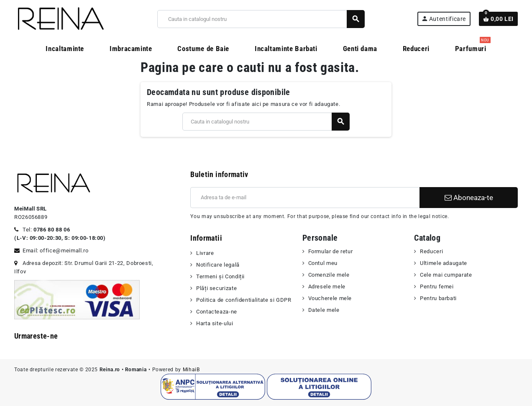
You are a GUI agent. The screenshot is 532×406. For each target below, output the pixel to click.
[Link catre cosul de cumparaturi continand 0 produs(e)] (498, 19)
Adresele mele (327, 287)
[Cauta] (261, 19)
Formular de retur (331, 251)
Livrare (205, 253)
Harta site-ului (215, 323)
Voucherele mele (330, 298)
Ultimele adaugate (444, 263)
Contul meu (323, 263)
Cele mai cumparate (446, 275)
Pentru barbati (438, 298)
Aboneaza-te (469, 198)
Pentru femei (437, 287)
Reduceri (431, 251)
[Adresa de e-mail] (305, 198)
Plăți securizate (216, 288)
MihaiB (191, 370)
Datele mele (324, 310)
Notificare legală (218, 265)
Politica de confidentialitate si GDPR (244, 300)
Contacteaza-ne (217, 312)
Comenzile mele (329, 275)
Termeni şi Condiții (220, 276)
